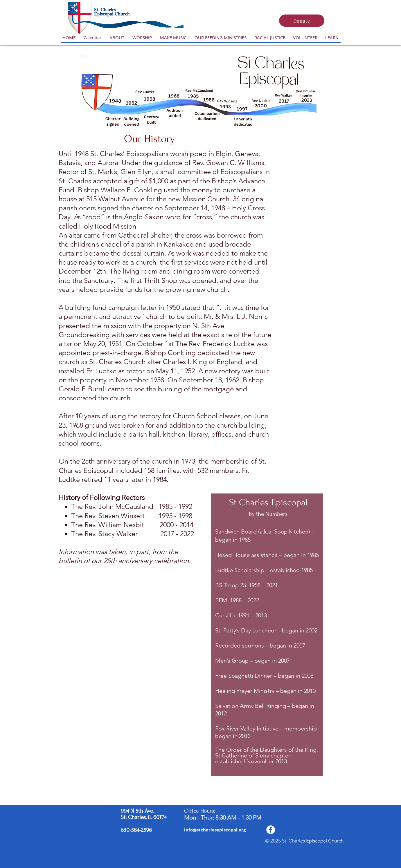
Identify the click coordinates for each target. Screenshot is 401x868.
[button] (117, 37)
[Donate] (302, 21)
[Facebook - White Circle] (271, 830)
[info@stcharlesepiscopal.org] (215, 830)
